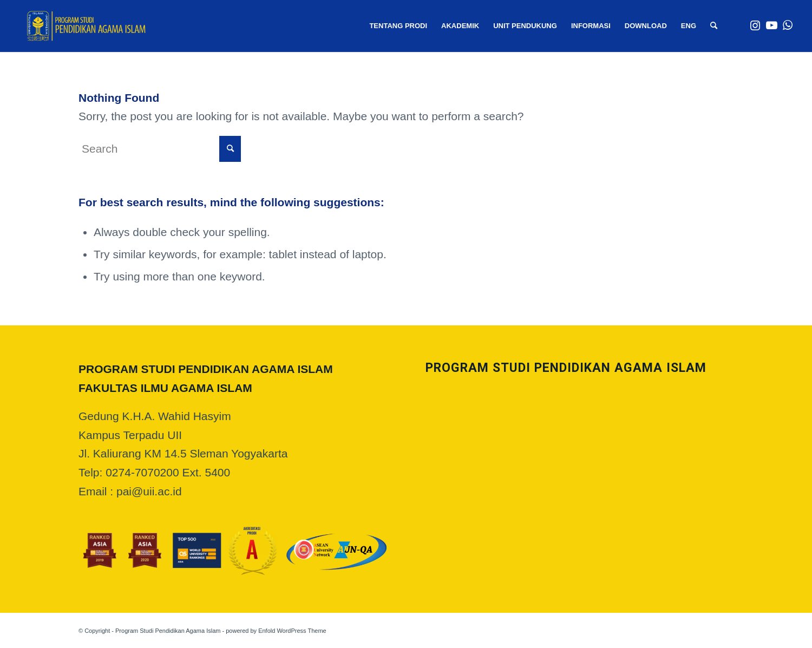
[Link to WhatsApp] (788, 25)
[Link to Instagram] (755, 25)
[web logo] (86, 26)
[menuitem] (398, 26)
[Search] (714, 26)
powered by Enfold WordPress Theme (276, 631)
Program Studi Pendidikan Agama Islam (168, 631)
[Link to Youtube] (771, 25)
